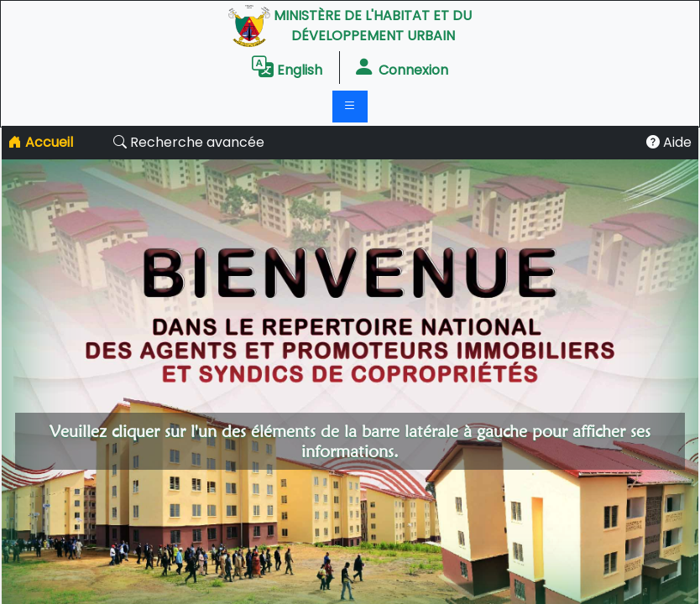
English (287, 67)
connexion (401, 67)
